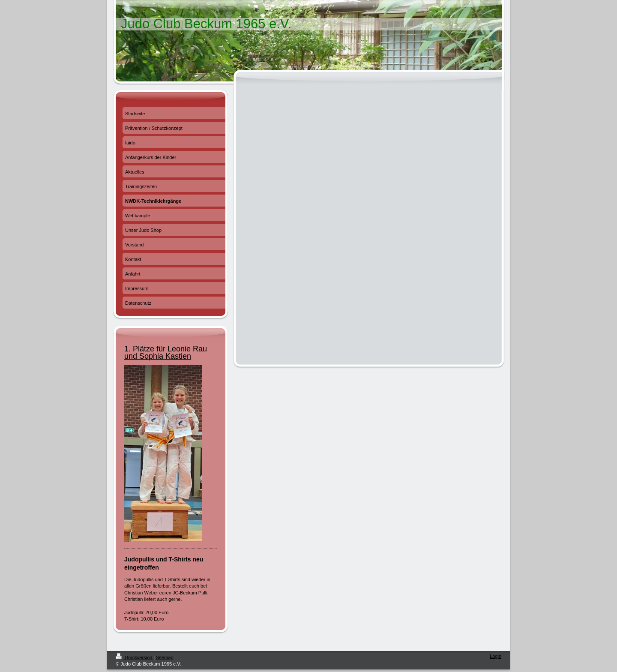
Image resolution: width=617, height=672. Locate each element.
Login (496, 656)
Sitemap (165, 657)
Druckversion (135, 657)
